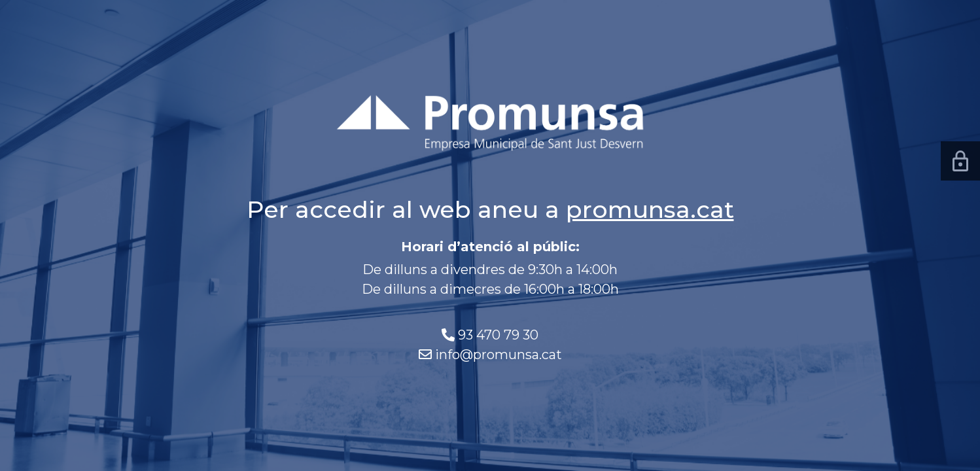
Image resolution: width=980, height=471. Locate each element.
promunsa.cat (650, 209)
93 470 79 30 (498, 335)
